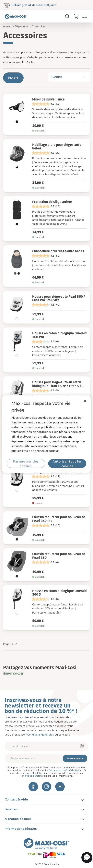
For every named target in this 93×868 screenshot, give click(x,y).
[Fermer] (85, 401)
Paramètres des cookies (26, 464)
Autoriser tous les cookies (67, 464)
